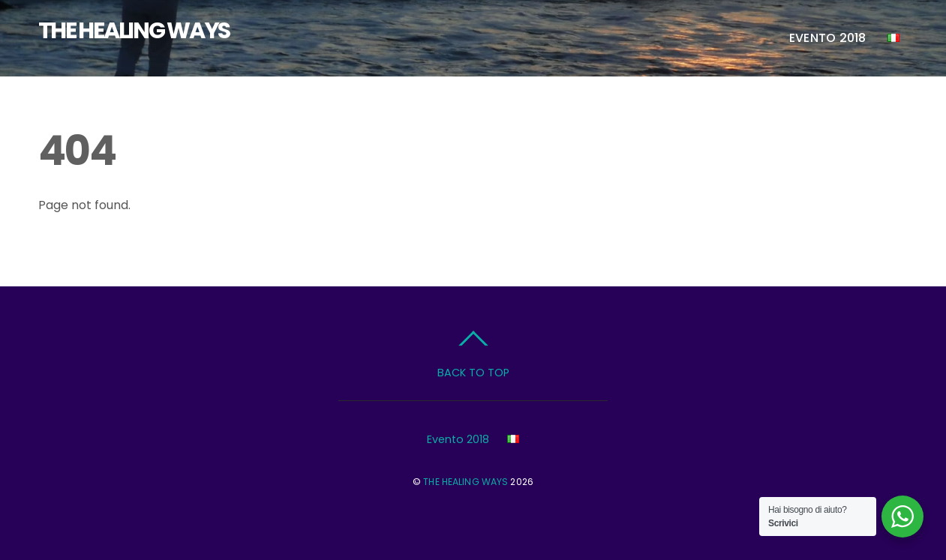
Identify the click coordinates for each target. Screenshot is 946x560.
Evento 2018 (828, 38)
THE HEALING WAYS (465, 482)
